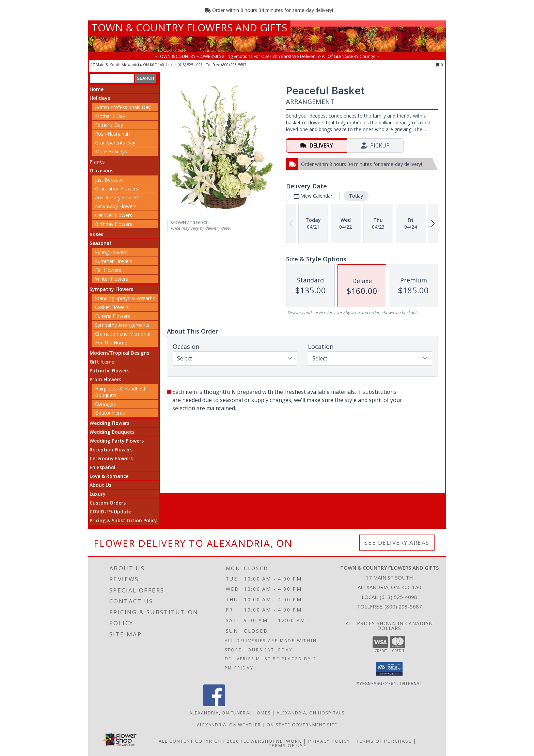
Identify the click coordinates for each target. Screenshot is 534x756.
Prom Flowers (105, 379)
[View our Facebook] (214, 704)
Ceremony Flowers (111, 458)
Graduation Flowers (117, 189)
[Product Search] (112, 78)
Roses (96, 234)
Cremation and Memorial (123, 334)
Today (356, 196)
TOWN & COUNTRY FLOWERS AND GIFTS (189, 27)
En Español (103, 467)
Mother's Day (110, 116)
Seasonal (100, 243)
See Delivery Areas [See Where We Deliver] (397, 543)
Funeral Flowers (113, 316)
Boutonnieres (110, 413)
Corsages (105, 404)
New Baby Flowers (116, 206)
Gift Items (102, 362)
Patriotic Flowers (109, 371)
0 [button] (439, 65)
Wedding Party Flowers (117, 441)
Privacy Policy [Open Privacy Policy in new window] (329, 741)
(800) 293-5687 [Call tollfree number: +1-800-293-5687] (234, 65)
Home (97, 89)
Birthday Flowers (114, 224)
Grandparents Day (115, 143)
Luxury (98, 494)
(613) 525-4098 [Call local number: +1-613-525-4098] (191, 65)
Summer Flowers (114, 261)
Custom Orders (108, 503)
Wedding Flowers (109, 423)
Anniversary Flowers (117, 197)
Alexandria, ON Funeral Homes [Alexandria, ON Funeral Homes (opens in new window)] (230, 713)
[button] (389, 669)
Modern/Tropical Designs (119, 353)
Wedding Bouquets (112, 432)
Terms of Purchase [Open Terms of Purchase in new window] (384, 741)
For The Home (111, 343)
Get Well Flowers (114, 215)
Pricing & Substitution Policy (123, 520)
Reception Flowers (111, 450)
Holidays (100, 98)
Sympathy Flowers (111, 289)
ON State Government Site (302, 725)
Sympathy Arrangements (122, 325)
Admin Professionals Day (123, 107)
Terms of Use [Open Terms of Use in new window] (288, 745)
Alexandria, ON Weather (229, 725)
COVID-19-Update (111, 512)
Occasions (101, 171)
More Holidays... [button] (113, 151)
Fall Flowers (108, 270)
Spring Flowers (111, 252)
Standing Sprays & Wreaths (125, 298)
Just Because (109, 180)
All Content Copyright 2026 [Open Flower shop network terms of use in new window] (199, 741)
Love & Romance (109, 476)
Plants (97, 162)
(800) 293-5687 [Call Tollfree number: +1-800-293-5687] (403, 606)
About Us (100, 485)
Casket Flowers (112, 307)
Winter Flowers (112, 279)
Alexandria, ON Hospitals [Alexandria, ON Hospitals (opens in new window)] (311, 713)
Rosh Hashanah (112, 134)
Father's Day (109, 125)
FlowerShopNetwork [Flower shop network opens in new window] (271, 741)
